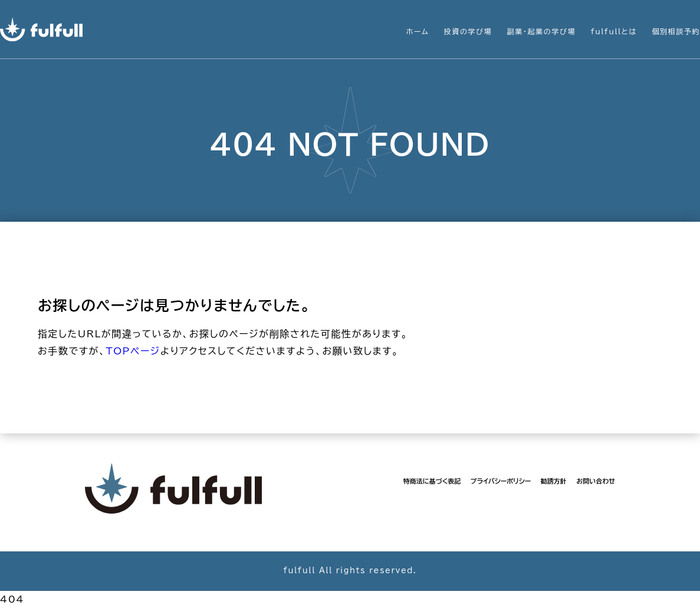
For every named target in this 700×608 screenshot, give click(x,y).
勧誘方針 (554, 481)
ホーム (418, 31)
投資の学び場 (468, 31)
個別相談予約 (676, 31)
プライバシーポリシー (501, 481)
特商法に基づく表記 (432, 481)
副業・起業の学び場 (541, 31)
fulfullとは (614, 31)
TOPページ (133, 351)
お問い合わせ (596, 481)
